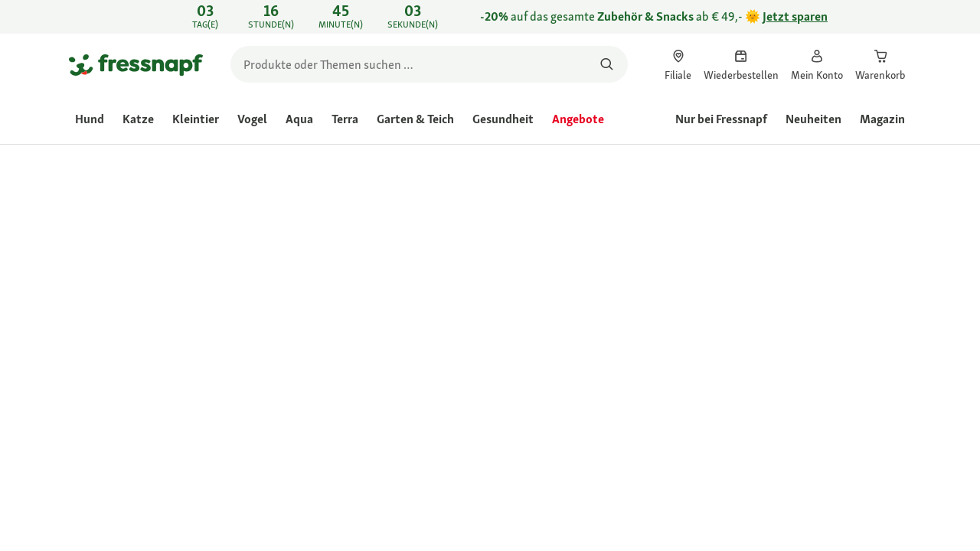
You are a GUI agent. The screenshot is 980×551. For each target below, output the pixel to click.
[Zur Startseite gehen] (136, 64)
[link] (490, 17)
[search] (429, 64)
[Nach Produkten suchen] (607, 64)
